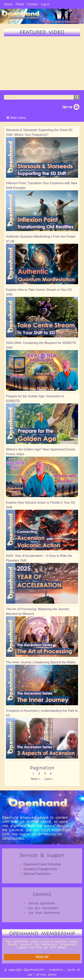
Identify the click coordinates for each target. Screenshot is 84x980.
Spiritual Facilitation (37, 874)
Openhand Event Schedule (42, 864)
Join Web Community (44, 913)
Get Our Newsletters (43, 908)
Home (8, 4)
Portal (20, 4)
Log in (45, 4)
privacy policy (46, 974)
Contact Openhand (41, 903)
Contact (32, 4)
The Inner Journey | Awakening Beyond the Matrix (41, 662)
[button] (17, 118)
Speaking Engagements (40, 869)
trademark (56, 970)
